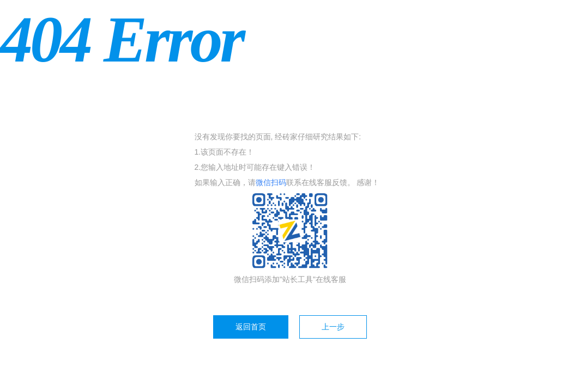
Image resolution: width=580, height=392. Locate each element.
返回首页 (251, 327)
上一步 (333, 327)
